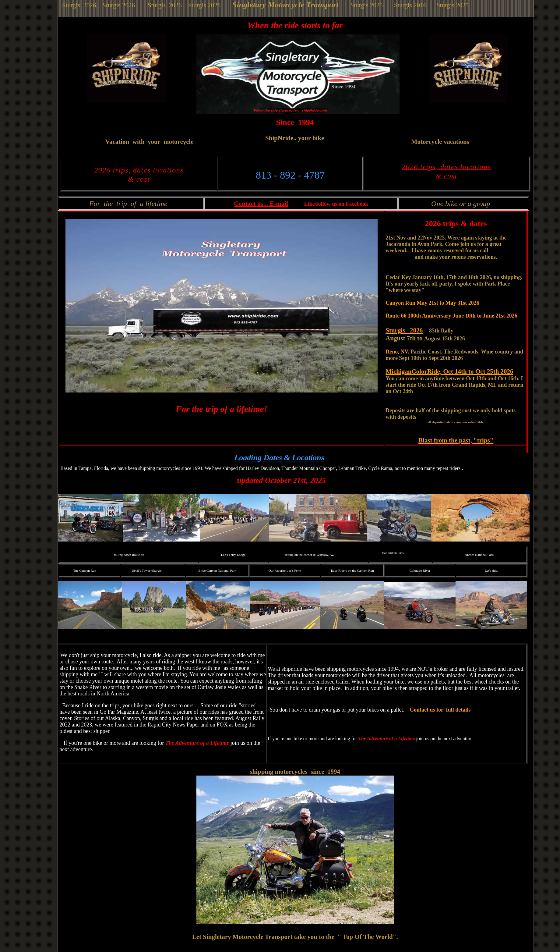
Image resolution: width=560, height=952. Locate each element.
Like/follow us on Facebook (336, 204)
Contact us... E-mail (261, 204)
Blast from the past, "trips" (456, 440)
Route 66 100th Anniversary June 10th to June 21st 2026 (451, 316)
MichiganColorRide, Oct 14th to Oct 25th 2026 (449, 371)
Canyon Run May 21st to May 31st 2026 (432, 303)
